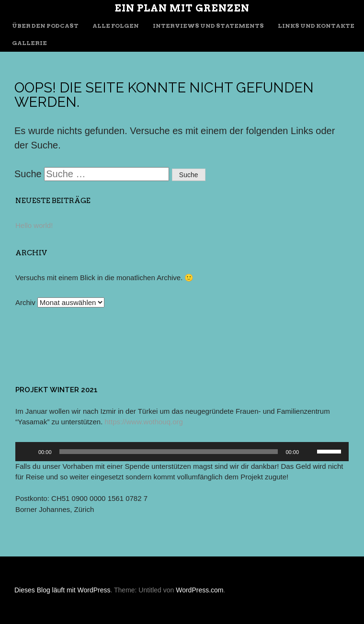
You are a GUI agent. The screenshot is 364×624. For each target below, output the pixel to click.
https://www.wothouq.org (143, 422)
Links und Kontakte (316, 26)
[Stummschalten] (309, 452)
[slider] (169, 452)
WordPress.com (199, 590)
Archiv (25, 302)
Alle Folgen (116, 26)
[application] (182, 452)
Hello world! (34, 225)
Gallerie (29, 43)
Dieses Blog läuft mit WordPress (62, 590)
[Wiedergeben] (28, 452)
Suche (28, 174)
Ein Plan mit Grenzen (182, 8)
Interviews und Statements (208, 26)
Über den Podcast (45, 26)
